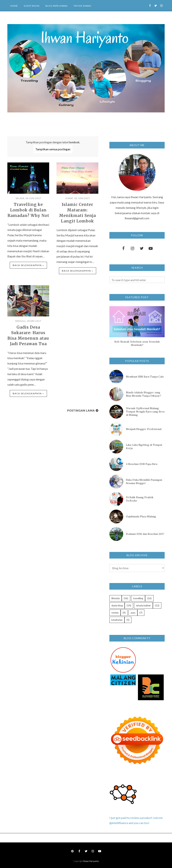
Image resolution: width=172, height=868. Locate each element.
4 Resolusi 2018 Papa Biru (142, 464)
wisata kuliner (143, 605)
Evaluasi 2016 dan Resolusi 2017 (145, 534)
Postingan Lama (81, 408)
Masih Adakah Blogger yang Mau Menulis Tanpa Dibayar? (144, 394)
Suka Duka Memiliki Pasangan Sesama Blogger (144, 481)
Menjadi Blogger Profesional (144, 429)
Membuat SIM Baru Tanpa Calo (145, 377)
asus (133, 613)
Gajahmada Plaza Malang (141, 516)
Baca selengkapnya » (28, 264)
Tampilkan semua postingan (53, 149)
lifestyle (116, 598)
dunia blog (117, 605)
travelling (138, 598)
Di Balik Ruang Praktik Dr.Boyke (140, 499)
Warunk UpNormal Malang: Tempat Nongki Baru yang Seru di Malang (145, 412)
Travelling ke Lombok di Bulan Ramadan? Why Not (28, 209)
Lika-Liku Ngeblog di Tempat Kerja (144, 447)
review (115, 613)
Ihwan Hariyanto (91, 861)
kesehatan (117, 620)
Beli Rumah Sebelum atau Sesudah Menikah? (137, 343)
